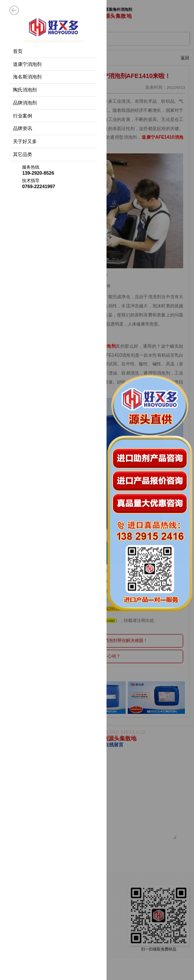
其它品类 (23, 154)
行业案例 (23, 116)
